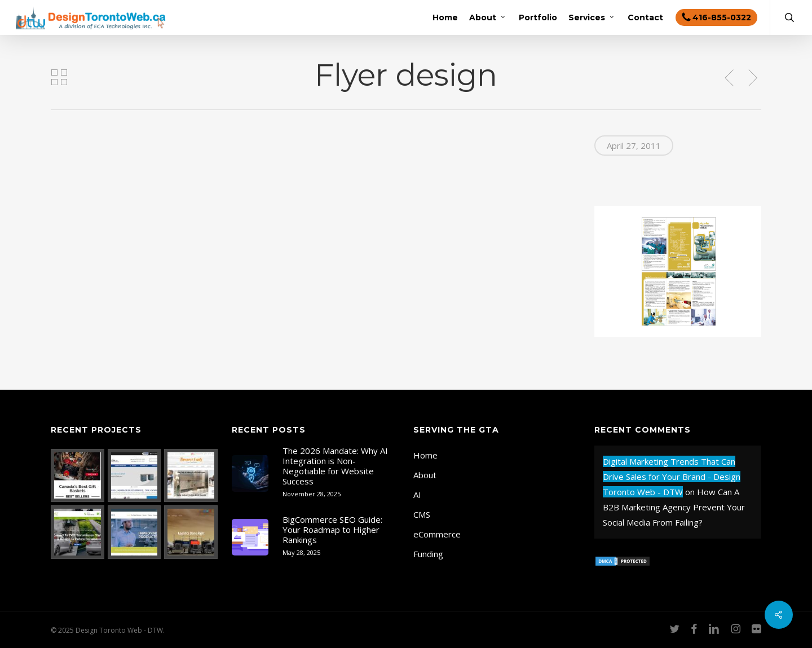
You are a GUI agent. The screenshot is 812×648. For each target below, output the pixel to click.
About (425, 475)
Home (425, 455)
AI (417, 495)
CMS (422, 514)
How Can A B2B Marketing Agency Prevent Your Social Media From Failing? (674, 507)
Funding (428, 554)
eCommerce (437, 534)
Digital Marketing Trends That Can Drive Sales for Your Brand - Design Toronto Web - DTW (672, 477)
